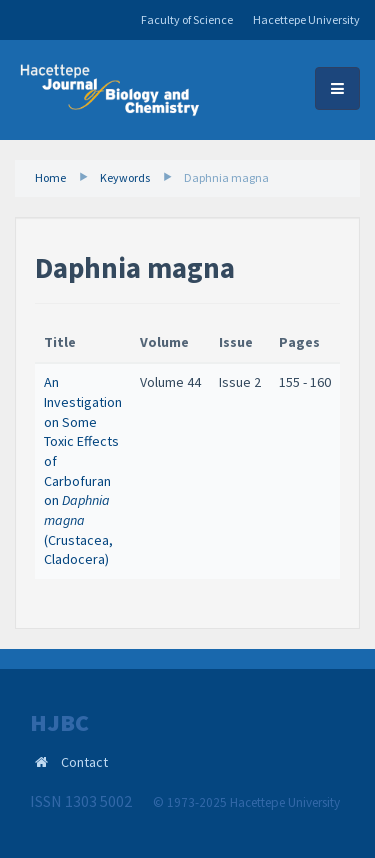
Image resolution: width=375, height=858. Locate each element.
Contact (84, 762)
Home (50, 177)
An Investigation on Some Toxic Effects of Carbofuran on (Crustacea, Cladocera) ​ (83, 470)
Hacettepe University (306, 19)
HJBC (59, 723)
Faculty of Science (187, 19)
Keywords (125, 177)
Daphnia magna (226, 177)
